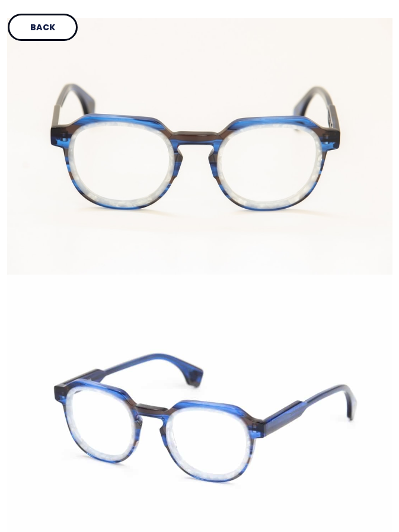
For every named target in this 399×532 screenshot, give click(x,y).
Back (43, 27)
